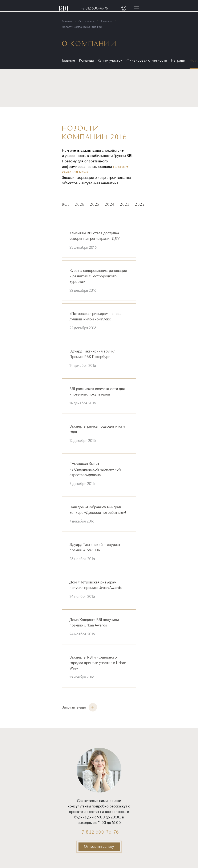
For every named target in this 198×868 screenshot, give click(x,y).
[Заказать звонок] (124, 8)
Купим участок (113, 60)
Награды (185, 60)
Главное (68, 60)
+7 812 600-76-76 (95, 8)
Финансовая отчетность (151, 60)
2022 (140, 204)
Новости (109, 21)
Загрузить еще (79, 707)
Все (66, 204)
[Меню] (136, 8)
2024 (110, 204)
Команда (88, 60)
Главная (69, 21)
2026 (80, 204)
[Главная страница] (64, 8)
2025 (95, 204)
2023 (125, 204)
